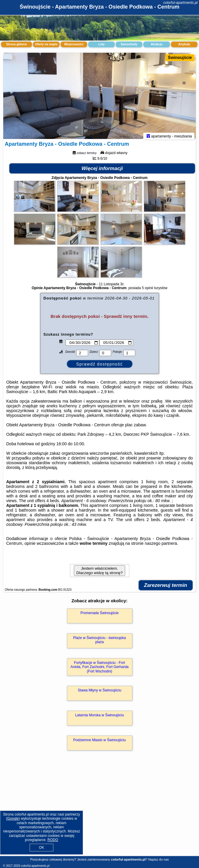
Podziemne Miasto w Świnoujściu (100, 743)
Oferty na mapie (46, 44)
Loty (101, 44)
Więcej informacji (102, 171)
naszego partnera (161, 546)
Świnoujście (180, 57)
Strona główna (16, 44)
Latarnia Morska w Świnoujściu (100, 718)
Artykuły (184, 44)
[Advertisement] (100, 811)
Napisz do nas (159, 859)
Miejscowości (74, 44)
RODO (53, 840)
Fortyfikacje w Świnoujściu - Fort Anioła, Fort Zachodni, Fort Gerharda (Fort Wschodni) (99, 670)
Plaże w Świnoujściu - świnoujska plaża (99, 643)
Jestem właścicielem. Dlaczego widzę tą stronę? (99, 573)
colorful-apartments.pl (180, 3)
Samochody (129, 44)
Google (13, 819)
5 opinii (147, 291)
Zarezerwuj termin (166, 588)
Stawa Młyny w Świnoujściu (100, 693)
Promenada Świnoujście (100, 616)
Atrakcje (156, 44)
